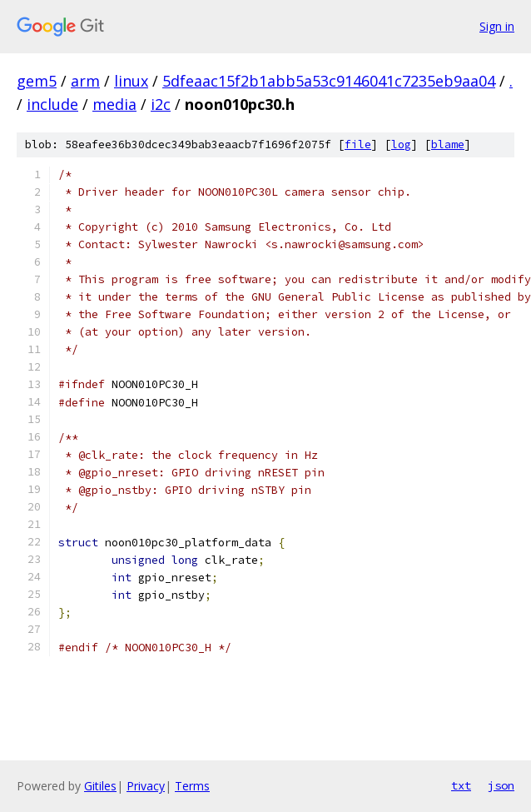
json (501, 785)
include (52, 104)
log (401, 144)
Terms (192, 786)
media (114, 104)
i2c (161, 104)
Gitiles (100, 786)
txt (461, 785)
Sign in (497, 26)
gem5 (37, 81)
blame (448, 144)
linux (131, 81)
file (358, 144)
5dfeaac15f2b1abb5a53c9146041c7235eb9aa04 (329, 81)
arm (85, 81)
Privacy (146, 786)
